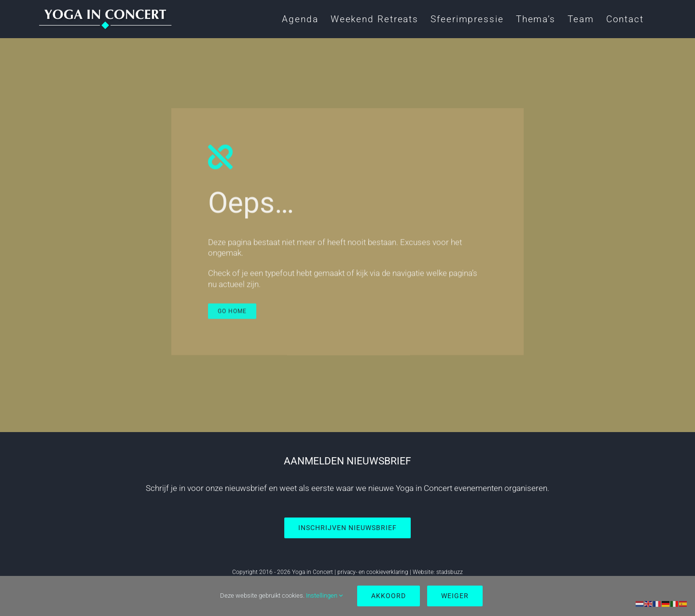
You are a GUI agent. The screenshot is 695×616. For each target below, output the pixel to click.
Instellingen (324, 595)
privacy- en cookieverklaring (373, 572)
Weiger (455, 596)
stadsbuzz (450, 572)
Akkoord (389, 596)
